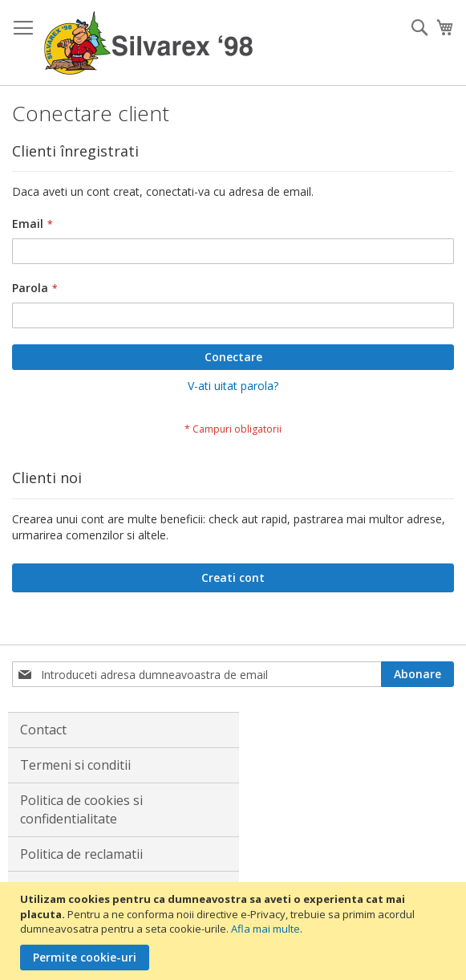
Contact (43, 730)
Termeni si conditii (75, 765)
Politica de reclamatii (81, 854)
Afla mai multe (265, 929)
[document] (235, 931)
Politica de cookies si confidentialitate (81, 809)
